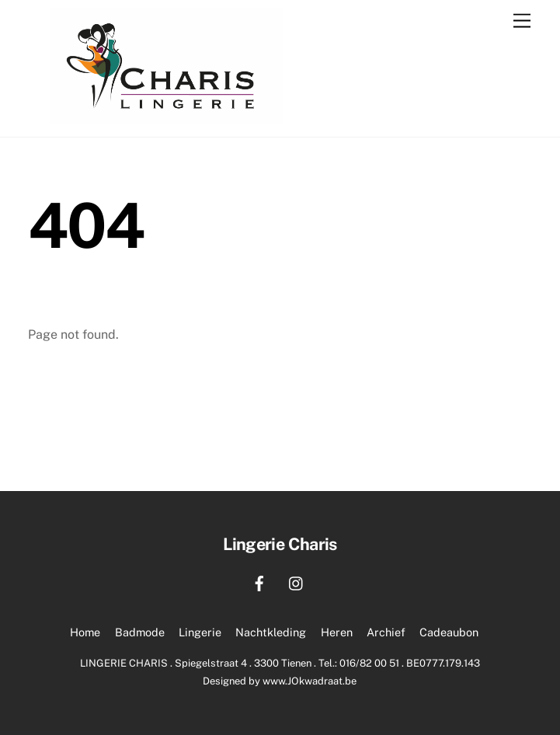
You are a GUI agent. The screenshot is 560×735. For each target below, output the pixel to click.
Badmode (140, 632)
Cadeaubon (449, 632)
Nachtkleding (271, 632)
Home (85, 632)
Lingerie (200, 632)
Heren (337, 632)
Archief (386, 632)
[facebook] (259, 582)
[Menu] (522, 21)
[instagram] (297, 582)
